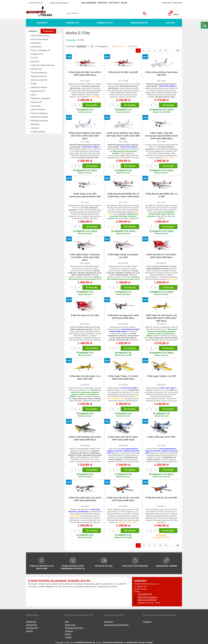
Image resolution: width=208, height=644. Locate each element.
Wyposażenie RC (38, 91)
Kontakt (102, 3)
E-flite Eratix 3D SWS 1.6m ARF (123, 72)
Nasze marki (70, 625)
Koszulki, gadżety (38, 132)
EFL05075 (161, 506)
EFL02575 (161, 385)
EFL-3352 (161, 142)
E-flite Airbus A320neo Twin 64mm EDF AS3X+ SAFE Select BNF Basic (85, 136)
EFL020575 (85, 324)
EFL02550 (123, 385)
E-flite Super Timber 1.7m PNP (161, 376)
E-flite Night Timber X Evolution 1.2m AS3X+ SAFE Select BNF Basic (85, 257)
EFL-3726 (123, 202)
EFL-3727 (161, 202)
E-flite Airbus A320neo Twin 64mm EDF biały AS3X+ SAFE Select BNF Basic (123, 136)
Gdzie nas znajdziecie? (147, 600)
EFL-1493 (85, 142)
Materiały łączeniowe (40, 121)
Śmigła (34, 84)
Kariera (68, 634)
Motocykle (35, 61)
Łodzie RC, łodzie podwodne (43, 65)
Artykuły (114, 3)
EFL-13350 (85, 81)
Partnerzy (69, 631)
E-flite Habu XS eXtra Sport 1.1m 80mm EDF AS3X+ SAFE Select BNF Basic (161, 318)
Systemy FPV (36, 102)
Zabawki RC (72, 23)
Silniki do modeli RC (39, 80)
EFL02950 (123, 446)
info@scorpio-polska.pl (59, 3)
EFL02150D (123, 324)
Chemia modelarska (39, 113)
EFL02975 (161, 446)
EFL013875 (123, 263)
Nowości (42, 23)
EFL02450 (161, 324)
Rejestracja (177, 3)
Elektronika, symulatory (40, 98)
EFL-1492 (161, 81)
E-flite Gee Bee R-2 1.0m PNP (85, 315)
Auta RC (170, 23)
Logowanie (166, 3)
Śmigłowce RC (139, 23)
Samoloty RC (105, 23)
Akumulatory (36, 106)
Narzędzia (35, 124)
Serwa (33, 95)
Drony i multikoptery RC (41, 50)
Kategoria (33, 31)
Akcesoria (35, 128)
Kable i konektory (38, 109)
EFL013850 (85, 263)
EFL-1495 (123, 142)
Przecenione (119, 46)
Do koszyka (92, 105)
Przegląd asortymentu (74, 628)
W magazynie (103, 46)
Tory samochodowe (39, 73)
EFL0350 (85, 506)
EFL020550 (161, 263)
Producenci (48, 31)
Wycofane (134, 46)
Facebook (147, 622)
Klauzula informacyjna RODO (116, 625)
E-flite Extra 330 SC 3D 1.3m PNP (161, 498)
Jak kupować (88, 3)
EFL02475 (85, 385)
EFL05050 (123, 506)
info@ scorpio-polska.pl (147, 597)
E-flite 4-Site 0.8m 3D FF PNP (161, 437)
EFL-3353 (85, 202)
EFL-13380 (123, 81)
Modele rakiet (36, 69)
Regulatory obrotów (39, 87)
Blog (124, 3)
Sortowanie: (71, 46)
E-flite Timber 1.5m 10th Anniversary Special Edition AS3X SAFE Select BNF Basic (161, 136)
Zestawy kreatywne (39, 76)
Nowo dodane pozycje (40, 36)
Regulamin (108, 622)
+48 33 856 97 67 (36, 3)
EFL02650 (85, 446)
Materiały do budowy (39, 117)
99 (178, 51)
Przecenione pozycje (39, 39)
